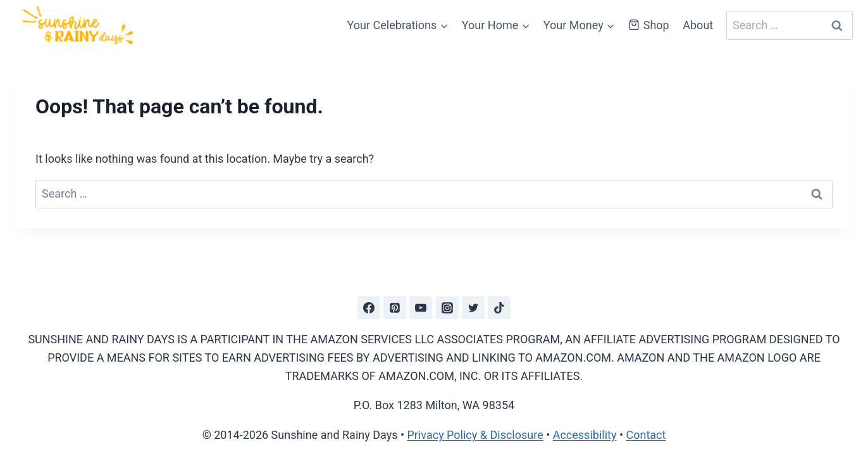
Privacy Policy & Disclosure (475, 435)
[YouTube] (421, 308)
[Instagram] (447, 308)
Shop (648, 25)
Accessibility (585, 435)
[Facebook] (369, 308)
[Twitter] (473, 308)
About (698, 25)
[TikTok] (499, 308)
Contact (646, 435)
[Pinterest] (395, 308)
